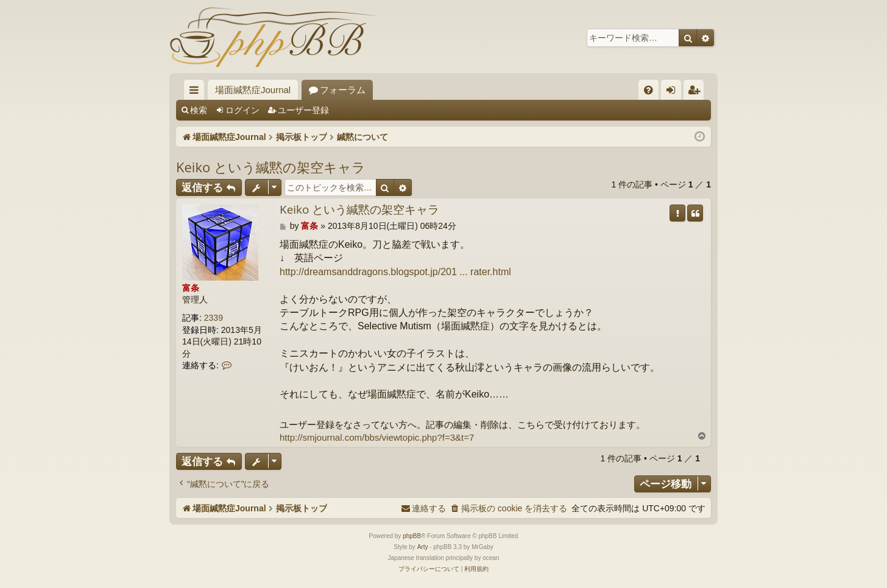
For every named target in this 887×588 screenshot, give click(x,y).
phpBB (412, 536)
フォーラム (343, 90)
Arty (423, 547)
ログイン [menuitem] (674, 92)
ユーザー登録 (303, 110)
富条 (191, 288)
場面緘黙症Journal (253, 90)
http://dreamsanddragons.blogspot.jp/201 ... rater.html (395, 272)
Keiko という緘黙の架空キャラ (271, 167)
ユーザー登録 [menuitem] (697, 92)
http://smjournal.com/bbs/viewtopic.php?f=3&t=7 (377, 437)
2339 (214, 318)
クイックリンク (196, 92)
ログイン (242, 110)
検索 (199, 110)
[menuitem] (648, 90)
